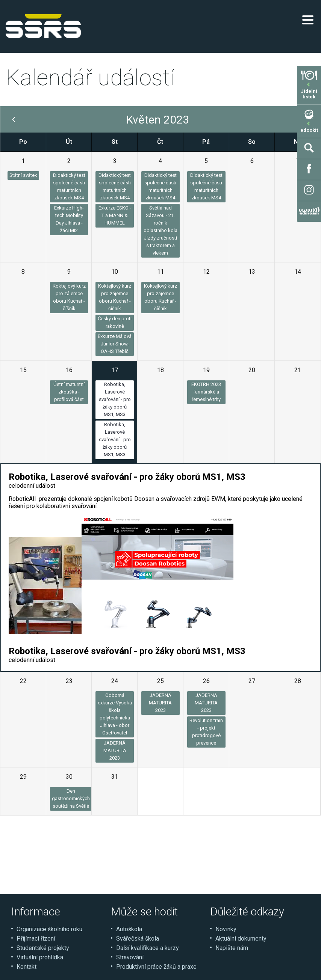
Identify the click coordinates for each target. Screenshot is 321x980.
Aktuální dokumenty (241, 939)
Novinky (226, 929)
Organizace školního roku (49, 929)
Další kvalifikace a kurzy (148, 948)
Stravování (130, 957)
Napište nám (232, 948)
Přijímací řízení (36, 939)
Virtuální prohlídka (40, 957)
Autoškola (129, 929)
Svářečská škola (138, 939)
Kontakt (26, 967)
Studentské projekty (43, 948)
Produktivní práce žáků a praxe (156, 967)
